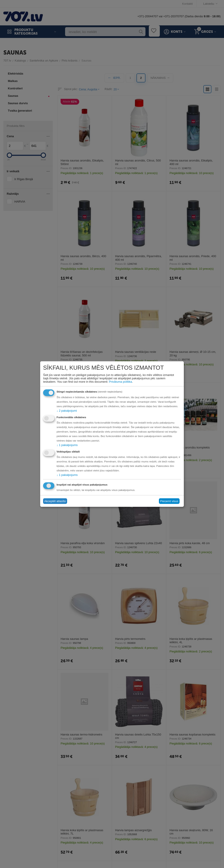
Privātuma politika (120, 381)
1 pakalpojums (67, 445)
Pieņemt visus (169, 501)
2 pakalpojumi (67, 410)
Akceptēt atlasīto (55, 501)
